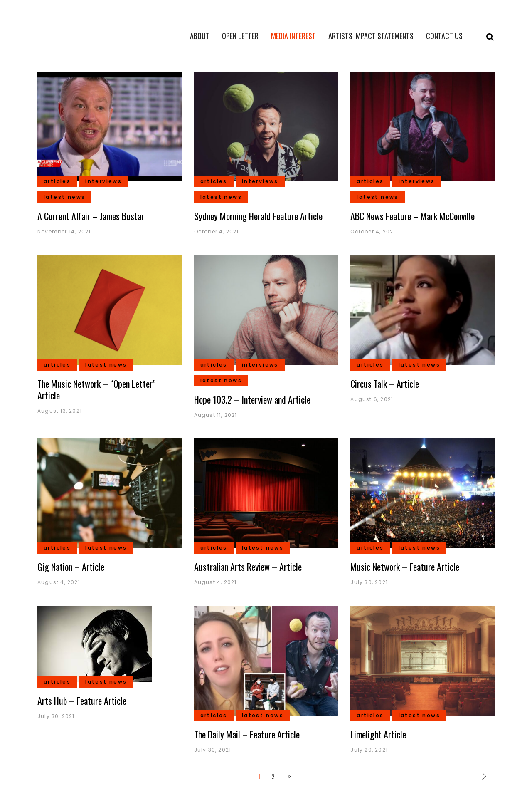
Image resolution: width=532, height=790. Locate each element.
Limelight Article (378, 734)
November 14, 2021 (64, 232)
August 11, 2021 (216, 415)
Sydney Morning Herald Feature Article (258, 216)
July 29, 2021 (369, 750)
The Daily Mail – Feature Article (247, 734)
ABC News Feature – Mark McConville (413, 216)
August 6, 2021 (372, 399)
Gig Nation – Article (71, 567)
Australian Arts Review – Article (248, 567)
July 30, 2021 (369, 582)
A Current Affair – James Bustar (91, 216)
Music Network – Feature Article (405, 567)
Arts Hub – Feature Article (82, 701)
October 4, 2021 (217, 232)
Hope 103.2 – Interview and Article (252, 399)
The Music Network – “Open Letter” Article (97, 389)
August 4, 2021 (59, 582)
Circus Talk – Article (385, 384)
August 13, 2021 (60, 411)
